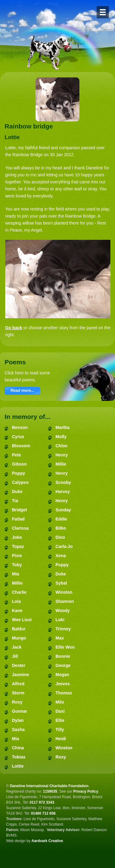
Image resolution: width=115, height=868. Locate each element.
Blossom (21, 446)
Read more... (22, 390)
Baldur (19, 629)
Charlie (19, 592)
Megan (62, 675)
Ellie (60, 720)
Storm (18, 693)
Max (60, 638)
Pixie (17, 556)
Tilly (60, 729)
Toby (17, 565)
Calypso (20, 482)
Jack (17, 647)
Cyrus (18, 437)
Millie (17, 583)
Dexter (19, 665)
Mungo (19, 638)
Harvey (63, 492)
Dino (60, 537)
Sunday (63, 510)
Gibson (19, 464)
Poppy (19, 473)
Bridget (19, 510)
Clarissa (20, 528)
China (18, 748)
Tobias (19, 757)
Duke (17, 492)
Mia (15, 574)
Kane (17, 610)
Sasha (18, 729)
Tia (15, 501)
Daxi (60, 711)
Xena (61, 556)
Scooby (63, 482)
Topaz (18, 546)
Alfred (18, 684)
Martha (63, 427)
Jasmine (21, 675)
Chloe (61, 446)
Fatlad (18, 519)
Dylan (18, 720)
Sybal (61, 583)
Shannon (65, 601)
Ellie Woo (65, 647)
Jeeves (63, 684)
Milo (60, 702)
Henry (62, 455)
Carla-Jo (64, 546)
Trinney (63, 629)
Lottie (18, 766)
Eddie (61, 519)
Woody (63, 610)
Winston (64, 592)
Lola (16, 601)
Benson (20, 427)
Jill (15, 656)
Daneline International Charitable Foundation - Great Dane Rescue (48, 11)
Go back (14, 328)
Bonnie (63, 656)
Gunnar (20, 711)
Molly (61, 437)
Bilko (61, 528)
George (63, 665)
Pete (17, 455)
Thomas (64, 693)
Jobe (17, 537)
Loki (60, 620)
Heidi (61, 739)
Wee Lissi (22, 620)
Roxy (17, 702)
